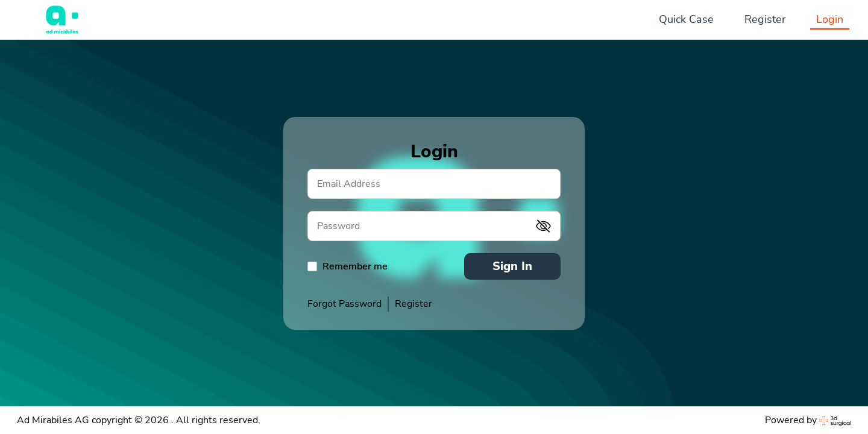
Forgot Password (344, 304)
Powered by (808, 420)
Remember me (355, 266)
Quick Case (686, 19)
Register (765, 19)
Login (830, 19)
